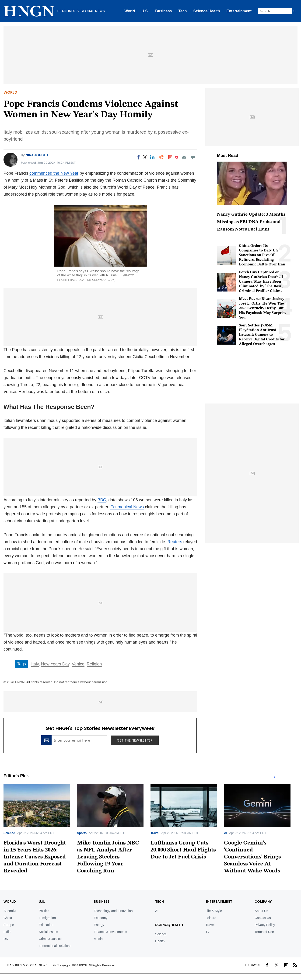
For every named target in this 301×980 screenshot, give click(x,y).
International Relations (55, 946)
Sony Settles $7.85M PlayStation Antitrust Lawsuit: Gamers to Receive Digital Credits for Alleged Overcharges (262, 335)
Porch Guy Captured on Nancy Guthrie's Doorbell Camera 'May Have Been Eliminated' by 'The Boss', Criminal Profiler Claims (261, 282)
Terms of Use (264, 932)
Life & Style (214, 911)
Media (98, 939)
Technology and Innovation (113, 911)
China (8, 918)
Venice (78, 664)
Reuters (175, 542)
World (130, 11)
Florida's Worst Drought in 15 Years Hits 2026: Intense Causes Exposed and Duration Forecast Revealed (35, 857)
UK (6, 939)
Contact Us (263, 918)
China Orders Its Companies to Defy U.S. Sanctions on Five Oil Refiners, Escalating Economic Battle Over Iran (262, 255)
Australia (10, 911)
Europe (9, 925)
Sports (82, 833)
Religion (94, 664)
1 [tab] (275, 777)
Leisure (211, 918)
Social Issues (48, 932)
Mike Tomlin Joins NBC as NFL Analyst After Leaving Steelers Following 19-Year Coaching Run (108, 857)
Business (163, 11)
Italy (35, 664)
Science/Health (207, 11)
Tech (182, 11)
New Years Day (55, 664)
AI (226, 833)
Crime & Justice (50, 939)
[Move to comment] (193, 157)
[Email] (184, 157)
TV (208, 932)
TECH (159, 902)
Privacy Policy (265, 925)
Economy (101, 918)
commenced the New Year (54, 173)
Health (160, 941)
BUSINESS (102, 902)
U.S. (145, 11)
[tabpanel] (40, 831)
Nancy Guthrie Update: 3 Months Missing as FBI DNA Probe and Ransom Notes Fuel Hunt (251, 222)
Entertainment (239, 11)
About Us (261, 911)
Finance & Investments (110, 932)
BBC (102, 500)
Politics (44, 911)
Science (9, 833)
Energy (99, 925)
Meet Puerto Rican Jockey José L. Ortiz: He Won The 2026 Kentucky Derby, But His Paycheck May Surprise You (263, 308)
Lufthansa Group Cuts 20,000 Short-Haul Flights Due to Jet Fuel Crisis (183, 850)
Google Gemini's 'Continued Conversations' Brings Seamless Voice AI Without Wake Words (252, 857)
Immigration (47, 918)
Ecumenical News (127, 507)
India (7, 932)
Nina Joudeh (37, 155)
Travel (155, 833)
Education (46, 925)
